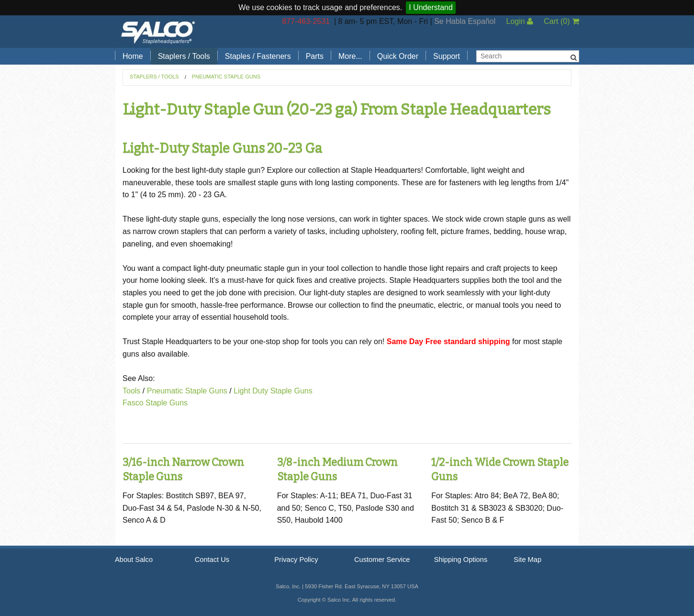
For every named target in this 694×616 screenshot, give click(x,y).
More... (350, 56)
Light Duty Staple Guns (273, 391)
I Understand (431, 7)
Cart (561, 21)
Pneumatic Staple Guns (226, 77)
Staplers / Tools (184, 56)
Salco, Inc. (158, 32)
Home (133, 56)
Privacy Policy (296, 560)
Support (447, 56)
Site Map (527, 560)
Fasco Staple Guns (155, 403)
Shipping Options (461, 560)
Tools (131, 391)
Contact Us (212, 560)
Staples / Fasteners (258, 56)
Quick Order (398, 56)
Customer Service (382, 560)
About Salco (134, 560)
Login (520, 21)
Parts (315, 56)
